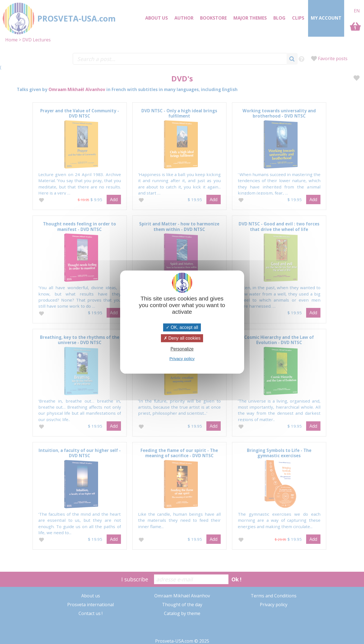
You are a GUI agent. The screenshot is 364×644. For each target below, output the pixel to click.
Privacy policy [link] (182, 359)
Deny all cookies (182, 338)
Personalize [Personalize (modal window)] (182, 349)
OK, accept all (182, 327)
